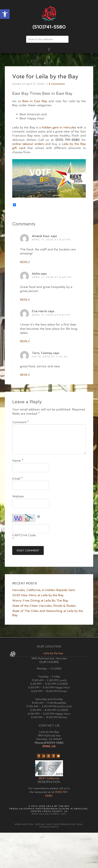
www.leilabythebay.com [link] (49, 814)
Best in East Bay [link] (35, 101)
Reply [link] (25, 262)
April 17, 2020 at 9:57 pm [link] (51, 315)
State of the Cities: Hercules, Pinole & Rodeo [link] (44, 606)
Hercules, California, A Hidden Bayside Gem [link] (44, 590)
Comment (21, 422)
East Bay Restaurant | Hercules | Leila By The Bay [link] (49, 14)
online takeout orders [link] (28, 144)
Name (18, 461)
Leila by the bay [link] (53, 653)
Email (18, 479)
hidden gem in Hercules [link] (59, 127)
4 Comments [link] (57, 84)
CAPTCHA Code (24, 535)
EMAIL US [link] (49, 746)
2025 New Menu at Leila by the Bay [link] (38, 595)
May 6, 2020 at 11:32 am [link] (50, 357)
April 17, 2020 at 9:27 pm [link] (51, 240)
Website (18, 496)
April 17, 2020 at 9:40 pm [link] (52, 277)
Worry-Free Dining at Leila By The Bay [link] (40, 601)
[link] (5, 14)
